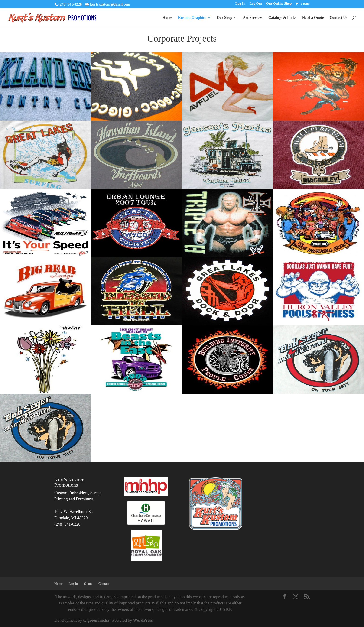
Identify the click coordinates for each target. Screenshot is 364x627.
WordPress (143, 620)
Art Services (253, 18)
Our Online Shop (279, 4)
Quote (88, 584)
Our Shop (225, 18)
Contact (104, 584)
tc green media (96, 620)
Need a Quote (313, 18)
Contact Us (338, 18)
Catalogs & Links (282, 18)
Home (167, 18)
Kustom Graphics (192, 18)
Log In (240, 4)
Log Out (256, 4)
